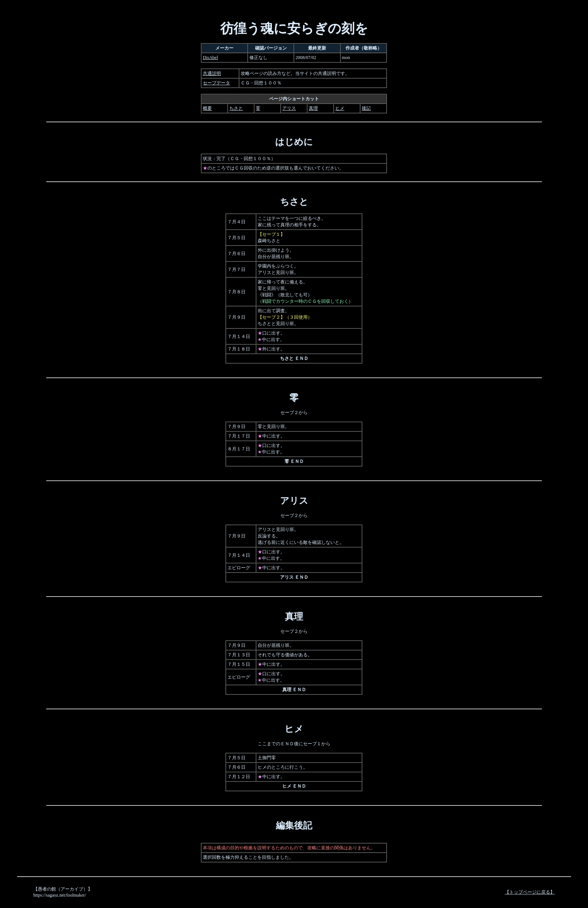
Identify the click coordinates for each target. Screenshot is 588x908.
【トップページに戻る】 (530, 892)
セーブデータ (216, 83)
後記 (366, 108)
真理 (313, 108)
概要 (207, 108)
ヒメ (340, 108)
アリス (289, 108)
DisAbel (210, 58)
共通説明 (212, 73)
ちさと (236, 108)
